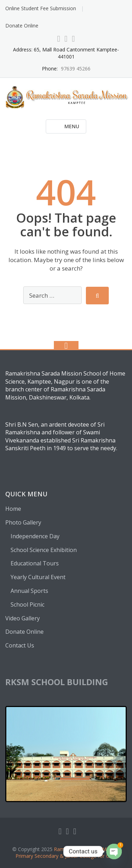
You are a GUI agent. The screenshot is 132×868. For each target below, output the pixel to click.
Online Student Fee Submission (41, 8)
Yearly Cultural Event (38, 577)
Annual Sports (29, 591)
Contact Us (20, 645)
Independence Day (35, 536)
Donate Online (22, 26)
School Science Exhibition (44, 550)
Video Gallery (23, 618)
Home (13, 509)
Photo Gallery (23, 522)
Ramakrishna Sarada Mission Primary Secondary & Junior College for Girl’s (68, 853)
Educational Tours (35, 563)
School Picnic (27, 604)
